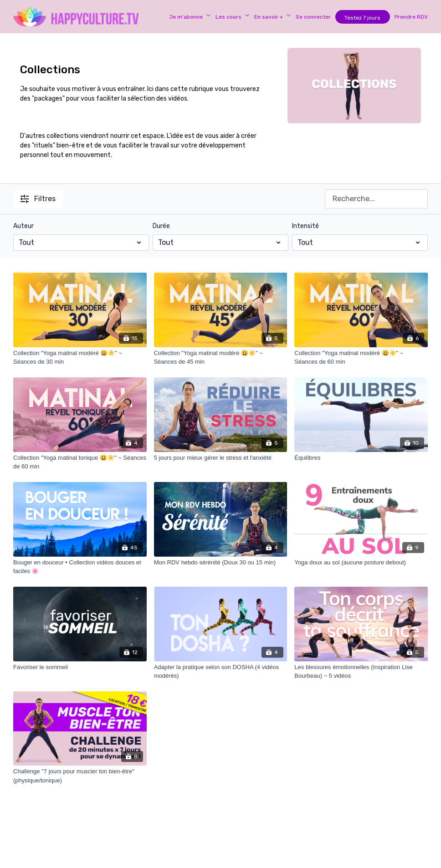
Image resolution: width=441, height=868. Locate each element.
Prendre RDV (411, 17)
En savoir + (273, 17)
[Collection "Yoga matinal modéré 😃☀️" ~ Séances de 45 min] (221, 358)
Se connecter (313, 17)
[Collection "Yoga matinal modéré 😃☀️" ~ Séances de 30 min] (80, 358)
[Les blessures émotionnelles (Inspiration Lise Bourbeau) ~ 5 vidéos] (361, 672)
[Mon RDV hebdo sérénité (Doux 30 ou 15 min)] (221, 563)
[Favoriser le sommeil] (80, 667)
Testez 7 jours (362, 18)
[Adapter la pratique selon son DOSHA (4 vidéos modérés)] (221, 672)
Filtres (38, 199)
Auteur (23, 226)
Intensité (305, 226)
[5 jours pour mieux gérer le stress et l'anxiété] (221, 458)
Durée (161, 226)
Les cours (233, 17)
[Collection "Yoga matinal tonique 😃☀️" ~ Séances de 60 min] (80, 462)
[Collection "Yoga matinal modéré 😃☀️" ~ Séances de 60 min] (361, 358)
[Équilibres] (361, 458)
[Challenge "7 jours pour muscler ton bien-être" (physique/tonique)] (80, 776)
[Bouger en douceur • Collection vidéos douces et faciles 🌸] (80, 567)
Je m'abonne (190, 17)
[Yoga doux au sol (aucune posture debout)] (361, 563)
